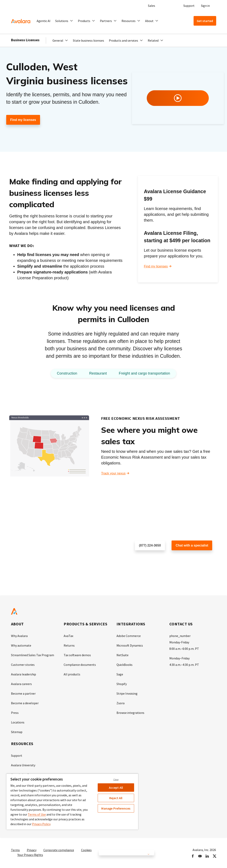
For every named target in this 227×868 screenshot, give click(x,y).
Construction (67, 373)
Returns (69, 645)
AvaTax (68, 636)
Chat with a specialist (192, 545)
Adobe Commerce (129, 636)
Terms (15, 850)
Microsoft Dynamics (130, 645)
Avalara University (23, 765)
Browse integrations (130, 713)
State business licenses (88, 40)
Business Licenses (25, 40)
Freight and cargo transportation (144, 373)
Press (15, 713)
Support (189, 6)
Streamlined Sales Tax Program (33, 655)
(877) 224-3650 (150, 545)
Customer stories (23, 665)
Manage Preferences (116, 808)
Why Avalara (19, 636)
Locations (18, 722)
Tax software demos (77, 655)
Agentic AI (44, 21)
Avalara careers (21, 684)
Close (116, 780)
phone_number (180, 636)
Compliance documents (80, 665)
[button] (64, 21)
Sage (120, 674)
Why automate (21, 645)
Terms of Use (37, 814)
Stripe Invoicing (127, 693)
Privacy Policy (41, 824)
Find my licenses (23, 120)
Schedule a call (146, 558)
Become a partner (23, 693)
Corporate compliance (59, 850)
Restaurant (98, 373)
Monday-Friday (179, 642)
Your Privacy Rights (30, 855)
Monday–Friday (179, 658)
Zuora (121, 703)
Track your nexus (113, 473)
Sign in (205, 6)
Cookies (86, 850)
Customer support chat (188, 558)
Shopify (122, 684)
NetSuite (123, 655)
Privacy (32, 850)
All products (72, 674)
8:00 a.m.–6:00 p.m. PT (184, 649)
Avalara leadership (24, 674)
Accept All (116, 788)
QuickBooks (125, 665)
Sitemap (17, 732)
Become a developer (25, 703)
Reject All (116, 798)
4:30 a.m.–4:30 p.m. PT (184, 665)
